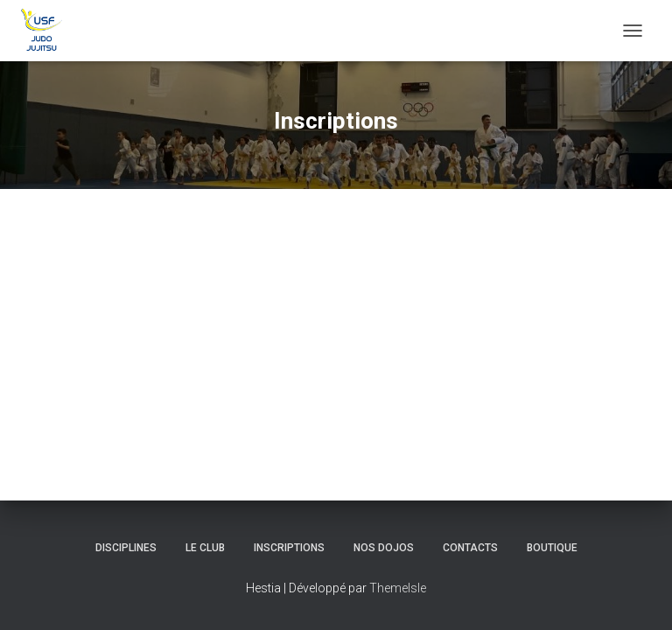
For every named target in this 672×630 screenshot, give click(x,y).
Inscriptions (289, 548)
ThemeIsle (398, 588)
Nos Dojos (384, 548)
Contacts (470, 548)
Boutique (552, 548)
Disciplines (126, 548)
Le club (205, 548)
